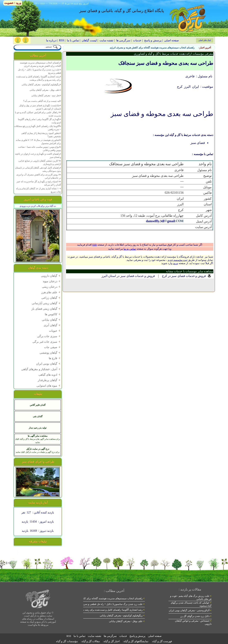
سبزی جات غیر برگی (47, 342)
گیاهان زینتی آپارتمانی (46, 303)
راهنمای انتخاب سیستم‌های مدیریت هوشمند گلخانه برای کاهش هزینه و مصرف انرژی (152, 48)
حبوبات (55, 331)
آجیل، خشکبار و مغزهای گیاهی (41, 369)
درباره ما (51, 40)
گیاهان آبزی (52, 325)
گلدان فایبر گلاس (38, 405)
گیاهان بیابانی (51, 320)
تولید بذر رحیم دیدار (38, 428)
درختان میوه (52, 281)
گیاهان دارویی (51, 276)
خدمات (137, 40)
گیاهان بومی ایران (49, 364)
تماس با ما (73, 40)
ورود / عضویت (13, 3)
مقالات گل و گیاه (91, 641)
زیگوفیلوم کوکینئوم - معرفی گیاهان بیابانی (41, 84)
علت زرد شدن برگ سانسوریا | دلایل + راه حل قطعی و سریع (113, 604)
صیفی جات (53, 347)
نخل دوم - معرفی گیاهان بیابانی (45, 95)
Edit (95, 245)
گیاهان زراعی (51, 298)
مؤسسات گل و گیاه (67, 641)
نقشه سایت (107, 40)
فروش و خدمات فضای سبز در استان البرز (128, 276)
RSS (61, 40)
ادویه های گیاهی (50, 375)
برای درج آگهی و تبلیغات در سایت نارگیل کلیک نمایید (38, 452)
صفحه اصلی (172, 40)
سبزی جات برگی (49, 336)
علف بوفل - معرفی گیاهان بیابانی (45, 90)
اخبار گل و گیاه (112, 641)
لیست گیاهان (89, 40)
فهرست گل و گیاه (162, 641)
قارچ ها (55, 358)
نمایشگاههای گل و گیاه (136, 641)
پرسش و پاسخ (153, 40)
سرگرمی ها (123, 40)
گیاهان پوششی (50, 353)
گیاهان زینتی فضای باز (46, 309)
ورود (175, 263)
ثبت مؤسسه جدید (178, 260)
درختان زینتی (51, 287)
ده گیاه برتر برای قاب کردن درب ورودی (38, 206)
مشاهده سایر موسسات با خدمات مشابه (190, 271)
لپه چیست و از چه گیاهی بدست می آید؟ (42, 101)
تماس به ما (130, 249)
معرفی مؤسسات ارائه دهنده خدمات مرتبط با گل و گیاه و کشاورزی (174, 54)
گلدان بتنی (38, 416)
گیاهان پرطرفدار (49, 380)
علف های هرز (51, 292)
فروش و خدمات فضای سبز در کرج (184, 276)
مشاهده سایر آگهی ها (38, 436)
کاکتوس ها (53, 314)
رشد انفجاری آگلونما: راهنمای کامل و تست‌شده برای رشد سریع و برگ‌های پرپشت (102, 610)
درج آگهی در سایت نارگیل (38, 449)
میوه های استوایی (49, 386)
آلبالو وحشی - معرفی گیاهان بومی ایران (190, 610)
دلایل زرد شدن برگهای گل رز (196, 616)
